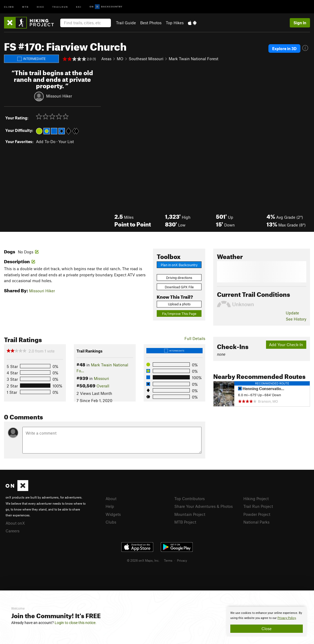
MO (120, 59)
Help (110, 506)
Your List (66, 141)
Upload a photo (179, 304)
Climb (9, 7)
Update (292, 313)
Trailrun (60, 7)
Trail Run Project (258, 506)
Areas (106, 59)
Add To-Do (46, 141)
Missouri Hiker (59, 96)
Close (267, 629)
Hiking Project (256, 499)
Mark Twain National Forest (194, 59)
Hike (41, 7)
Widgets (113, 514)
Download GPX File (179, 287)
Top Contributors (190, 499)
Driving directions (179, 278)
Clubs (111, 522)
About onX (15, 523)
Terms (168, 560)
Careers (13, 531)
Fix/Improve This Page (179, 314)
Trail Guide (126, 23)
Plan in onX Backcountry (179, 265)
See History (296, 319)
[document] (267, 622)
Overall (103, 386)
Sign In (300, 23)
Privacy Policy (287, 618)
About (111, 499)
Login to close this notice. (76, 623)
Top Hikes (175, 23)
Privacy (182, 560)
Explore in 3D (284, 48)
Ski (79, 7)
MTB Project (185, 522)
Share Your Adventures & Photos (204, 506)
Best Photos (151, 23)
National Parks (256, 522)
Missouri (101, 378)
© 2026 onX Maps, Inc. (143, 560)
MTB (25, 7)
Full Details (195, 338)
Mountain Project (190, 514)
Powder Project (257, 514)
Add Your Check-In (286, 345)
